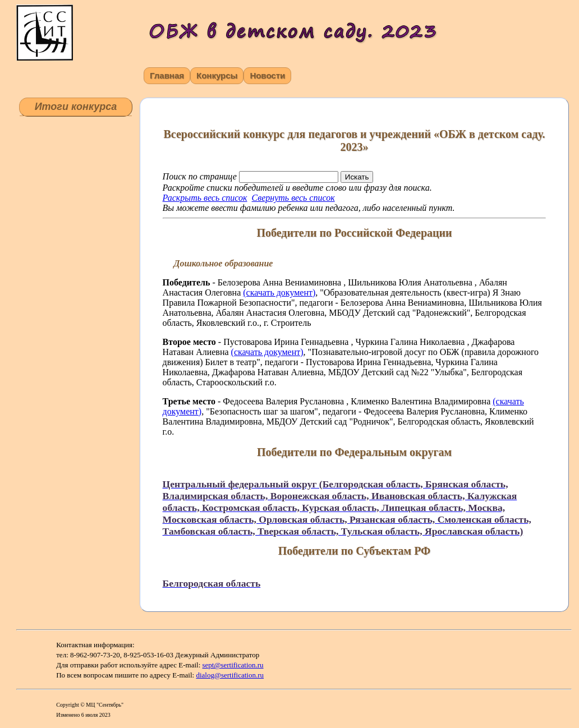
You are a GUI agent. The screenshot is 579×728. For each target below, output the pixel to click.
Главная (167, 75)
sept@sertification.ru (233, 665)
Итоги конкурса (76, 107)
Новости (267, 75)
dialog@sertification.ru (230, 675)
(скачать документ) (279, 292)
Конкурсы (217, 75)
